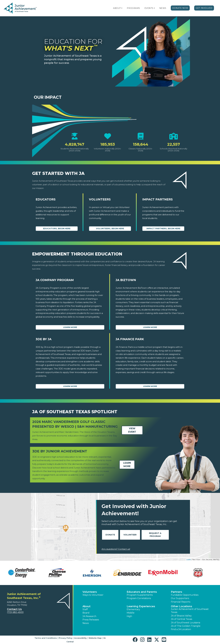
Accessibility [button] (80, 638)
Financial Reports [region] (181, 602)
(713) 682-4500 (15, 612)
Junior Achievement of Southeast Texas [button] (190, 611)
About (117, 8)
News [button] (86, 623)
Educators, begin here (57, 229)
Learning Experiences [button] (141, 606)
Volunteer (130, 535)
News (163, 8)
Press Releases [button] (91, 620)
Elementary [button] (133, 609)
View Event (132, 430)
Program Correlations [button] (139, 598)
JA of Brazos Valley (181, 616)
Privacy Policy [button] (66, 638)
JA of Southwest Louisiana (185, 623)
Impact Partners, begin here (163, 229)
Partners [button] (177, 592)
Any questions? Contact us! (116, 549)
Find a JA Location (181, 629)
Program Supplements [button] (140, 595)
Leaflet (189, 560)
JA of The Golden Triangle (186, 626)
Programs (133, 8)
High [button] (129, 616)
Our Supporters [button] (180, 598)
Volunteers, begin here (110, 229)
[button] (122, 8)
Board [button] (86, 613)
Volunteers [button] (90, 592)
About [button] (86, 606)
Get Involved (204, 8)
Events (149, 8)
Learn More (70, 327)
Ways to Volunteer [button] (93, 595)
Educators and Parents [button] (142, 592)
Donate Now (180, 8)
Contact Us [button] (14, 609)
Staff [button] (85, 609)
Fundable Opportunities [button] (185, 595)
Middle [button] (131, 613)
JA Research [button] (89, 616)
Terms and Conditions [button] (46, 638)
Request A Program (155, 535)
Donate (110, 535)
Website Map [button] (95, 638)
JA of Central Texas (181, 619)
